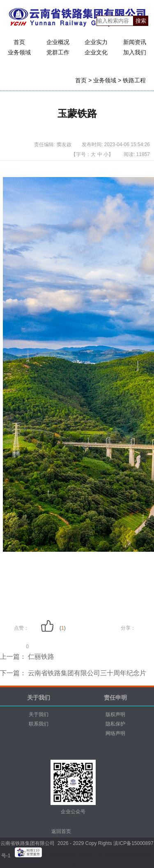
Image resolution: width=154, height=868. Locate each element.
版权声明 (115, 714)
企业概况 (58, 42)
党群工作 (58, 52)
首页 (19, 42)
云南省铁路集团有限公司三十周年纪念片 (86, 673)
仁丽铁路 (40, 657)
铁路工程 (134, 80)
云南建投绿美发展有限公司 (73, 856)
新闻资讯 (135, 42)
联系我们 (39, 724)
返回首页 (61, 831)
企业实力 (96, 42)
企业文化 (96, 52)
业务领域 (19, 52)
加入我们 (135, 52)
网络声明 (115, 733)
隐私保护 (115, 724)
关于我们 (39, 714)
